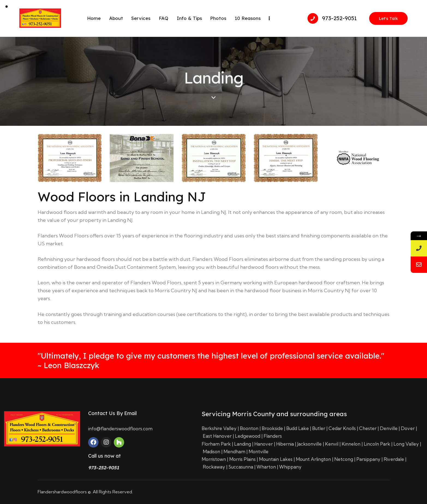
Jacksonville (309, 444)
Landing (243, 444)
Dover (408, 428)
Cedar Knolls (342, 428)
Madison (211, 451)
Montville (259, 451)
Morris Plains (242, 459)
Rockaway (214, 467)
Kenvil (332, 444)
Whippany (290, 467)
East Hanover (217, 436)
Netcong (344, 459)
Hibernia (285, 444)
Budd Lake (298, 428)
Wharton (266, 467)
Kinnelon (351, 444)
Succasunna (241, 467)
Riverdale (394, 459)
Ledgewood (248, 436)
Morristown (214, 459)
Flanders (273, 436)
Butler (319, 428)
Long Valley (406, 444)
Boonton (249, 428)
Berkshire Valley (219, 428)
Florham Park (216, 444)
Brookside (272, 428)
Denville (389, 428)
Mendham (234, 451)
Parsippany (368, 459)
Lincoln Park (377, 444)
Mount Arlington (313, 459)
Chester (368, 428)
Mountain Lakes (276, 459)
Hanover (264, 444)
